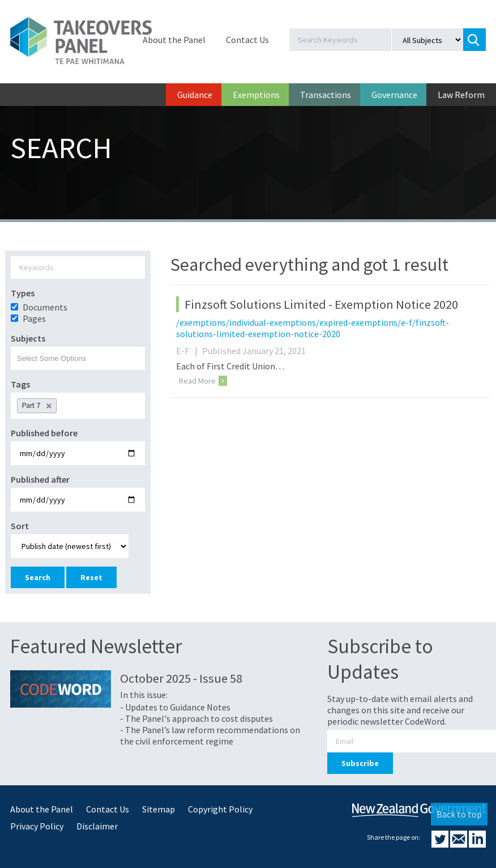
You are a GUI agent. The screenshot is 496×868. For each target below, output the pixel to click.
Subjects (28, 338)
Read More (203, 381)
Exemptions (256, 95)
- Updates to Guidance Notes (175, 707)
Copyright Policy (220, 809)
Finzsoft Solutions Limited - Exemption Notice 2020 (321, 304)
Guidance (195, 95)
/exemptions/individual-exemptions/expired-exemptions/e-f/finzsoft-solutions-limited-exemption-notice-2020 (313, 328)
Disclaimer (97, 826)
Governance (394, 95)
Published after (40, 479)
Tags (20, 384)
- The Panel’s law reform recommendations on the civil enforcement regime (210, 735)
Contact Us (247, 40)
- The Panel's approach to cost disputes (196, 718)
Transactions (326, 95)
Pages (34, 318)
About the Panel (174, 40)
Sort (20, 526)
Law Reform (461, 95)
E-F (188, 351)
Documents (45, 307)
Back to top (459, 814)
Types (23, 293)
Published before (44, 433)
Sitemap (159, 809)
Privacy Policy (37, 826)
